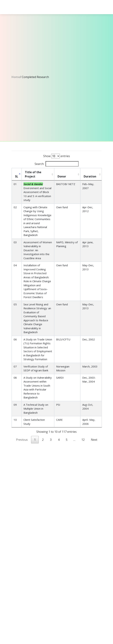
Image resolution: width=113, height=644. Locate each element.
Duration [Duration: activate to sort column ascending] (90, 176)
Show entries (57, 156)
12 (83, 440)
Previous (22, 440)
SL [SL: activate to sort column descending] (17, 176)
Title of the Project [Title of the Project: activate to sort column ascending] (33, 174)
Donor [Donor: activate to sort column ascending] (62, 176)
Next (94, 440)
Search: (57, 164)
